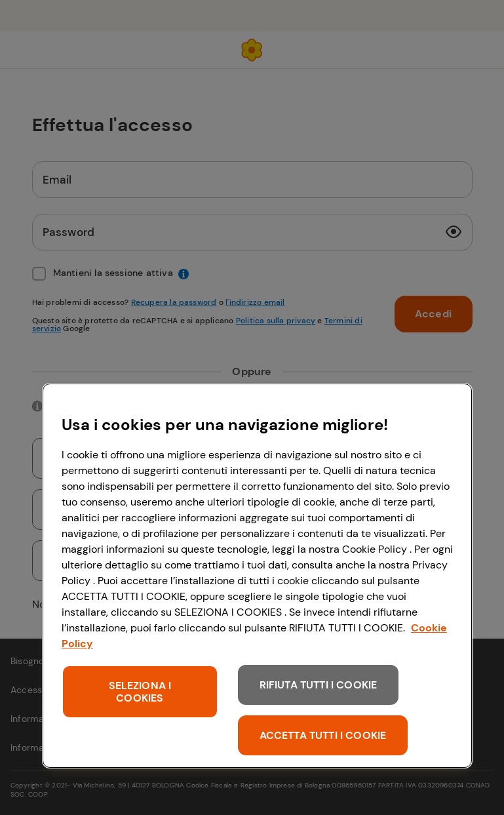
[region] (257, 576)
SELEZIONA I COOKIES (140, 692)
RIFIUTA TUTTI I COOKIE (319, 685)
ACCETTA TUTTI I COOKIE (323, 735)
